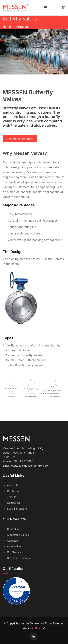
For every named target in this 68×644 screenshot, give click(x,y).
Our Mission (14, 491)
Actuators (13, 541)
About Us (13, 485)
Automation (14, 547)
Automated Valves (18, 535)
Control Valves (16, 529)
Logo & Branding (17, 509)
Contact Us (14, 503)
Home (7, 27)
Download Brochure (20, 139)
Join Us (12, 497)
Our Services (15, 552)
